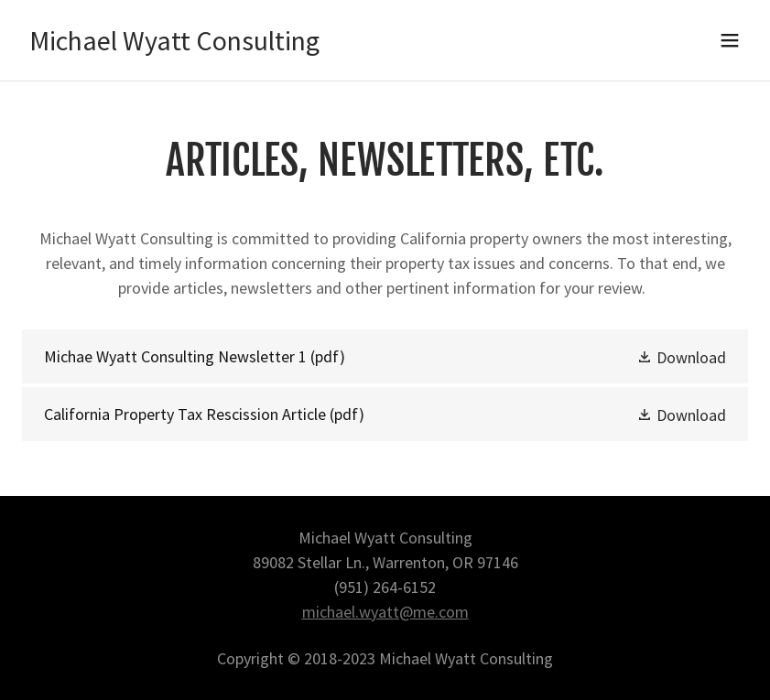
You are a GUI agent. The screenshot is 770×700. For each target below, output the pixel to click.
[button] (730, 40)
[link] (174, 44)
